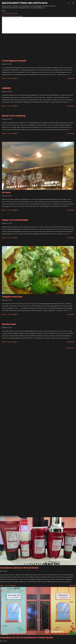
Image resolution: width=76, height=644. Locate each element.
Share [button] (4, 78)
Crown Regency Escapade (14, 61)
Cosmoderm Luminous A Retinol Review (19, 568)
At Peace (6, 192)
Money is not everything (14, 116)
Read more (71, 78)
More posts (70, 348)
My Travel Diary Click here (10, 13)
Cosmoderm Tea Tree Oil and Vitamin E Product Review (27, 637)
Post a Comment (12, 78)
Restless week (9, 324)
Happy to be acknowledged (15, 220)
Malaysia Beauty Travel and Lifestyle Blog (25, 3)
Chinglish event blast (12, 297)
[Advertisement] (22, 48)
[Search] (69, 3)
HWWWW (6, 88)
